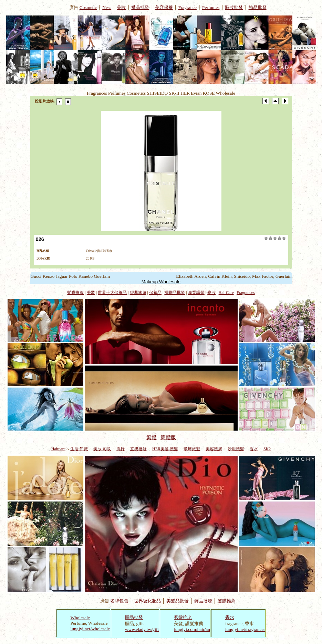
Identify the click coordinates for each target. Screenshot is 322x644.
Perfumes (211, 7)
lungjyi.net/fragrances (245, 629)
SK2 (267, 449)
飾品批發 (258, 7)
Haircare (58, 449)
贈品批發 (134, 617)
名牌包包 (119, 601)
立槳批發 (138, 449)
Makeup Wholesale (161, 282)
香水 (254, 449)
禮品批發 (140, 7)
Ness (107, 7)
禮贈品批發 (175, 293)
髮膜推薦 (75, 293)
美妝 (121, 7)
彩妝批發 (234, 7)
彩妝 (211, 293)
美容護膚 (214, 449)
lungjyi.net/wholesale (90, 629)
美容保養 (164, 7)
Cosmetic (88, 7)
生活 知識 (79, 449)
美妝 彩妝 (102, 449)
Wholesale (80, 618)
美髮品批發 (178, 601)
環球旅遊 (192, 449)
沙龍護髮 (236, 449)
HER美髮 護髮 (165, 449)
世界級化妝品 (147, 601)
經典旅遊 (138, 293)
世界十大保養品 (112, 293)
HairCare (226, 293)
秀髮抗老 (183, 617)
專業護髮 (196, 293)
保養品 (155, 293)
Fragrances (246, 293)
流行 (121, 449)
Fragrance (188, 7)
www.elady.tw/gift (142, 629)
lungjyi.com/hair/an (192, 629)
